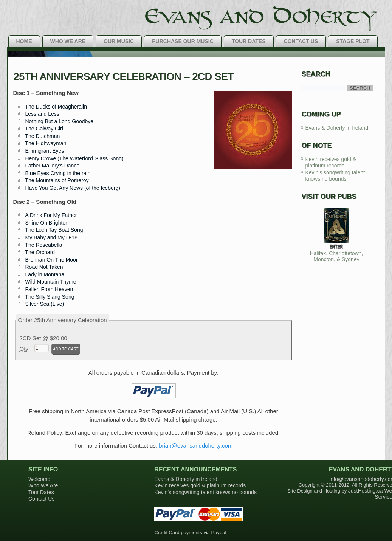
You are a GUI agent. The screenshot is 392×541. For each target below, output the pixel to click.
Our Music (119, 41)
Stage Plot (353, 41)
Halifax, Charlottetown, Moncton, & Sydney (337, 256)
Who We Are (68, 41)
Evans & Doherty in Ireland (337, 128)
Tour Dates (249, 41)
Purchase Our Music (183, 41)
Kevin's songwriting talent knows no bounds (335, 176)
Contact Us (301, 41)
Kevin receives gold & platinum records (331, 163)
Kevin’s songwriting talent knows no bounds (205, 492)
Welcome (39, 479)
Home (24, 41)
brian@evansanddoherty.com (196, 446)
